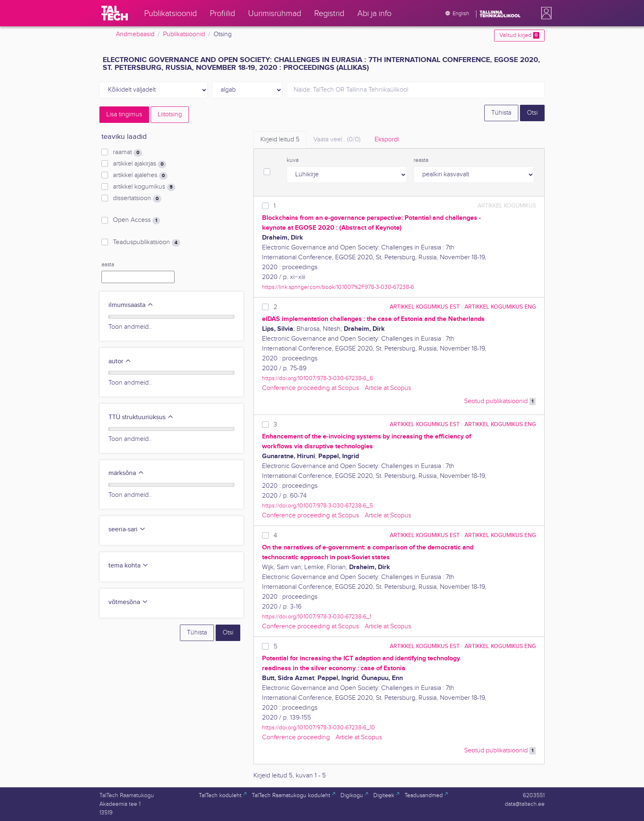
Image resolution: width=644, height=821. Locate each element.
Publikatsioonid (184, 34)
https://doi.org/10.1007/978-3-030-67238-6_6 (317, 378)
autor (120, 361)
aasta (108, 265)
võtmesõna (128, 602)
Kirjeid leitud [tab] (280, 140)
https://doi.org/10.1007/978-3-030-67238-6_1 (317, 617)
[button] (545, 13)
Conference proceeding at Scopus (310, 388)
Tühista (501, 113)
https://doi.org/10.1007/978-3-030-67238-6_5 (317, 506)
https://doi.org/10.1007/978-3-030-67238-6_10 (319, 728)
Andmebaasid (135, 34)
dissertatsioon (137, 198)
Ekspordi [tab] (387, 140)
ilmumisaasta (131, 305)
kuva (293, 160)
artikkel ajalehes (140, 175)
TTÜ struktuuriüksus (141, 417)
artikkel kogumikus (144, 187)
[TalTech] (115, 13)
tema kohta (129, 566)
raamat (128, 152)
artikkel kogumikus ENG (500, 307)
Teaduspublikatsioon (147, 242)
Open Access (137, 220)
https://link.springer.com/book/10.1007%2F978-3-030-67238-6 (338, 287)
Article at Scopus (388, 388)
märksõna (126, 473)
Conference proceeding (296, 737)
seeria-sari (127, 529)
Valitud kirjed (519, 35)
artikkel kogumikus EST (425, 307)
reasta (421, 160)
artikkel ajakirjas (140, 164)
